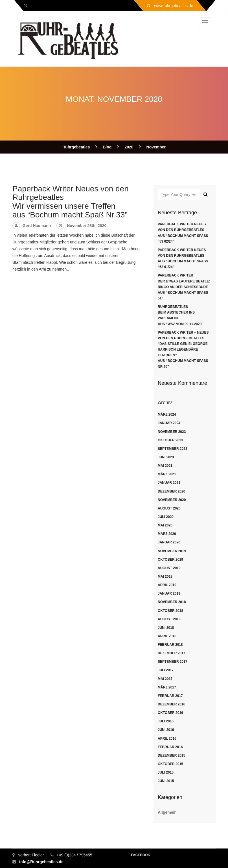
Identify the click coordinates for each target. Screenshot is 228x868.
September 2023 (173, 449)
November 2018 (172, 602)
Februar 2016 (170, 747)
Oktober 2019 (170, 560)
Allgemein (167, 812)
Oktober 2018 (170, 611)
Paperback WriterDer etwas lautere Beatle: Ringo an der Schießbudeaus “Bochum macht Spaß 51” (184, 287)
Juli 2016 (166, 721)
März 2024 (167, 414)
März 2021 (167, 474)
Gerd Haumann (37, 226)
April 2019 (167, 585)
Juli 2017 (166, 670)
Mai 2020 (165, 525)
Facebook (141, 855)
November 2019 (172, 551)
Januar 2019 (169, 593)
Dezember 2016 (171, 704)
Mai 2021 (165, 466)
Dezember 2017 (171, 653)
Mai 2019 (165, 576)
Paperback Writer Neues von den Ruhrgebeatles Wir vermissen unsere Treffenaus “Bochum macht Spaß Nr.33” (71, 202)
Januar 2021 (169, 483)
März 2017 (167, 687)
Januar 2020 (169, 542)
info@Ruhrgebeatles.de (41, 862)
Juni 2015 (166, 781)
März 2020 (167, 534)
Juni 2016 (166, 730)
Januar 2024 (169, 423)
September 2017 (173, 662)
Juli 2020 (166, 517)
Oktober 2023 (170, 440)
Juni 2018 (166, 628)
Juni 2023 (166, 457)
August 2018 (169, 619)
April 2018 (167, 636)
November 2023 (172, 432)
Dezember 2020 (171, 491)
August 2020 (169, 508)
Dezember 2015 (171, 755)
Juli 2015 (166, 772)
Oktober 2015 (170, 764)
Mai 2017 (165, 679)
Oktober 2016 (170, 713)
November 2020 (172, 500)
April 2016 (167, 739)
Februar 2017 (170, 696)
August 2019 (169, 568)
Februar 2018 (170, 645)
